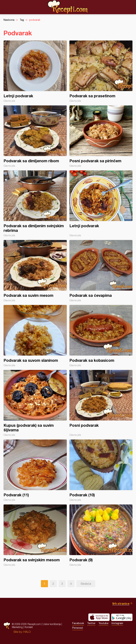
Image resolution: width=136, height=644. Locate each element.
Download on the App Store (99, 617)
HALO (27, 632)
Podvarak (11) (35, 470)
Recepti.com (68, 7)
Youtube (104, 623)
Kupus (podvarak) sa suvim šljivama (35, 403)
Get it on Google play (122, 617)
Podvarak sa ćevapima (101, 271)
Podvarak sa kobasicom (101, 336)
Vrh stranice (121, 603)
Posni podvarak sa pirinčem (101, 136)
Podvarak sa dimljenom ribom (35, 136)
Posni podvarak (101, 403)
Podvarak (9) (101, 535)
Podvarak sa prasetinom (101, 71)
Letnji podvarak (35, 71)
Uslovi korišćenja (52, 624)
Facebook (78, 623)
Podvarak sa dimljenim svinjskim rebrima (35, 204)
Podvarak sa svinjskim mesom (35, 535)
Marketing (17, 627)
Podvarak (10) (101, 470)
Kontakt (29, 627)
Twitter (91, 623)
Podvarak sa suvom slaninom (35, 336)
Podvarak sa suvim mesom (35, 271)
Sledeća (86, 584)
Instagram (117, 623)
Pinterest (78, 628)
